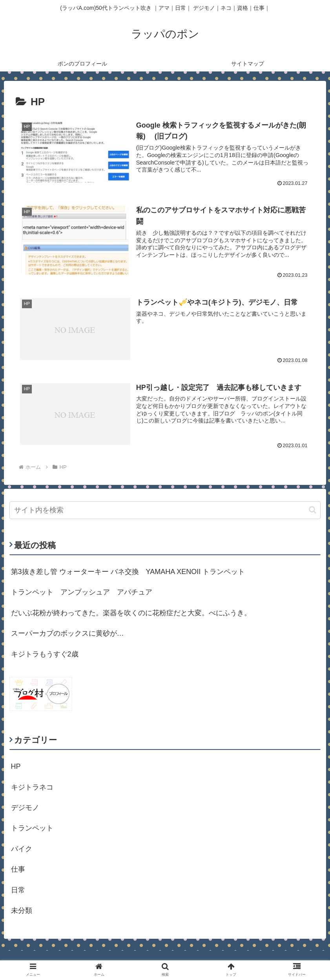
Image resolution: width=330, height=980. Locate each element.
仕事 (18, 869)
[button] (313, 510)
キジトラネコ (32, 787)
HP (16, 766)
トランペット (32, 828)
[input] (165, 510)
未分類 (22, 911)
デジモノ (25, 808)
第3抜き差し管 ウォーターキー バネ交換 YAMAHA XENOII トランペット (128, 572)
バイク (22, 849)
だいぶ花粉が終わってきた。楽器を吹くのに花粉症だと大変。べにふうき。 (131, 613)
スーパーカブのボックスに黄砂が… (67, 633)
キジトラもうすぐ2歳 (45, 654)
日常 (18, 890)
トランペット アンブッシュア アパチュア (82, 592)
